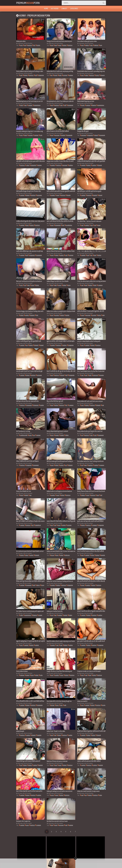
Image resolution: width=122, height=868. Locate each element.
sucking (61, 255)
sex (25, 45)
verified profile (23, 435)
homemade (70, 105)
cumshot (52, 165)
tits (34, 45)
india (41, 675)
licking (56, 255)
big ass (52, 555)
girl (101, 495)
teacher (67, 315)
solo (41, 135)
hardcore (29, 45)
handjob (63, 135)
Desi (51, 285)
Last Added (55, 9)
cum (91, 225)
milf (35, 75)
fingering (93, 105)
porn (21, 45)
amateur (70, 75)
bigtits (70, 615)
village (64, 285)
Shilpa (66, 435)
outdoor (70, 165)
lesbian (86, 45)
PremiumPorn (28, 3)
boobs (38, 45)
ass (34, 435)
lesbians (96, 45)
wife (55, 285)
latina (26, 555)
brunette (101, 375)
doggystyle (41, 75)
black (21, 105)
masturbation (37, 105)
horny (68, 285)
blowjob (102, 75)
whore (38, 585)
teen (91, 45)
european (57, 135)
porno (59, 285)
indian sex (67, 555)
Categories (74, 9)
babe (60, 75)
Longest (64, 9)
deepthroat (37, 525)
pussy (59, 45)
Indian (61, 555)
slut (102, 405)
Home (46, 9)
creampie (100, 285)
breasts (56, 435)
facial (27, 225)
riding (27, 165)
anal (55, 45)
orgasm (40, 615)
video (86, 75)
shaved (96, 135)
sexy (100, 45)
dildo (21, 615)
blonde (68, 195)
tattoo (99, 315)
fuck (63, 225)
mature (62, 315)
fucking (64, 45)
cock (66, 255)
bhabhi (62, 435)
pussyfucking (68, 225)
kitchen (52, 705)
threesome (35, 405)
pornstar (65, 75)
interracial (95, 375)
